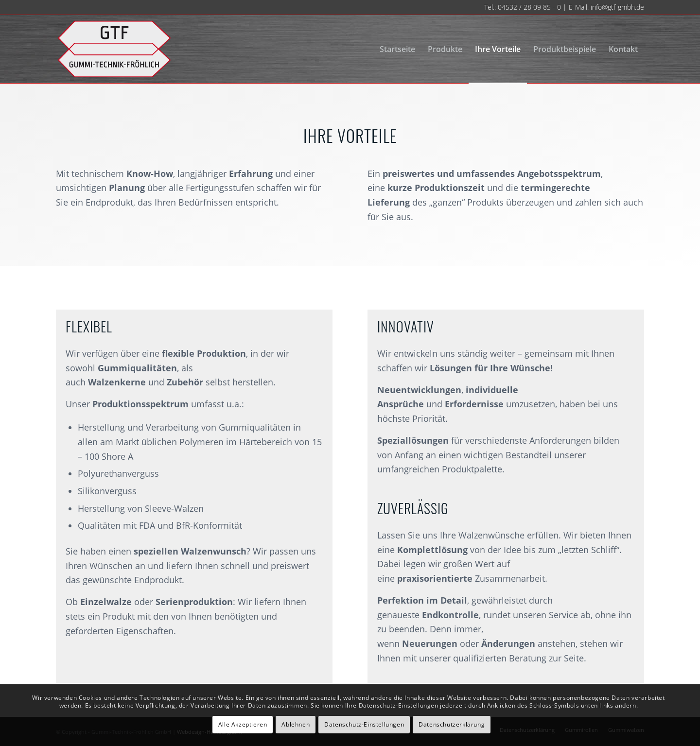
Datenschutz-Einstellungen (364, 724)
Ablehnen (296, 724)
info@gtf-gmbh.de (617, 7)
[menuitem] (397, 49)
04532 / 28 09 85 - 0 (529, 7)
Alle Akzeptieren (243, 724)
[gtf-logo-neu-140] (114, 49)
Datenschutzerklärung (452, 724)
